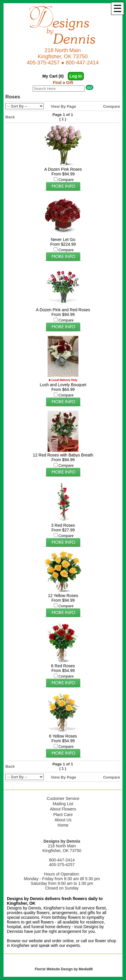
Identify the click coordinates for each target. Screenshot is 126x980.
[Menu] (117, 8)
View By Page (63, 106)
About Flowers (63, 809)
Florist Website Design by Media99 (64, 969)
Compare (112, 106)
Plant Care (63, 815)
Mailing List (63, 804)
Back (10, 117)
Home (63, 825)
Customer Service (63, 798)
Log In (76, 76)
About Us (63, 820)
